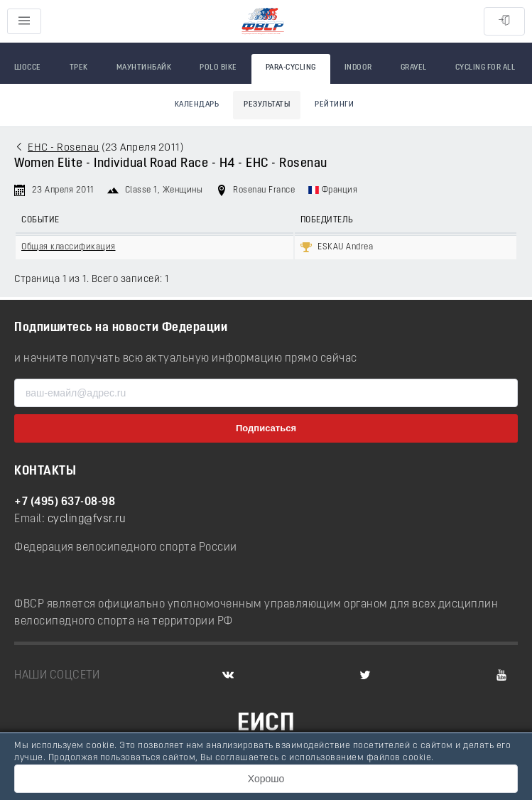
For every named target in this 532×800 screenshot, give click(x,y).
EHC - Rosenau (64, 148)
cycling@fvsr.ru (87, 519)
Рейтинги (334, 105)
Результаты (267, 105)
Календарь (197, 105)
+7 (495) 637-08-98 (65, 502)
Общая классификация (69, 247)
